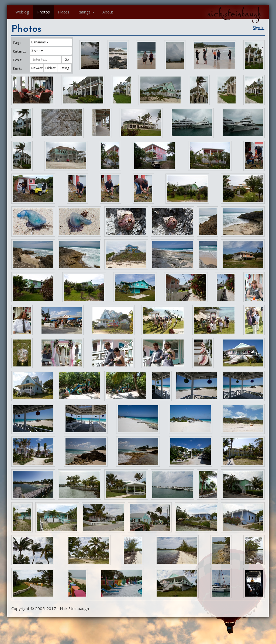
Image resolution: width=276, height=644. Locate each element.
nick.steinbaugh (234, 14)
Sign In (259, 28)
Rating (64, 68)
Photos (44, 12)
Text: (18, 60)
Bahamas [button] (40, 42)
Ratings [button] (86, 12)
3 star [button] (37, 51)
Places (64, 12)
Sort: (17, 68)
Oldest (50, 68)
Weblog (22, 12)
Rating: (19, 51)
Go (67, 59)
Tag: (17, 43)
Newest (37, 68)
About (108, 12)
